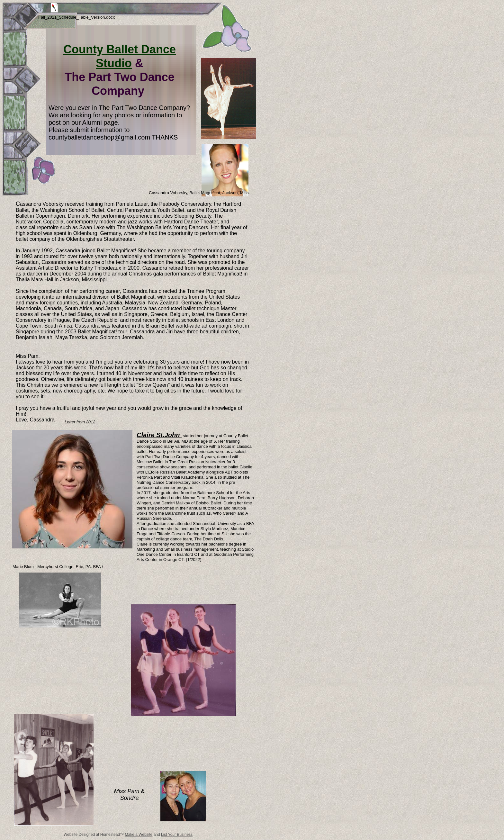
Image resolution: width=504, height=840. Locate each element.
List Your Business (177, 835)
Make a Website (139, 835)
